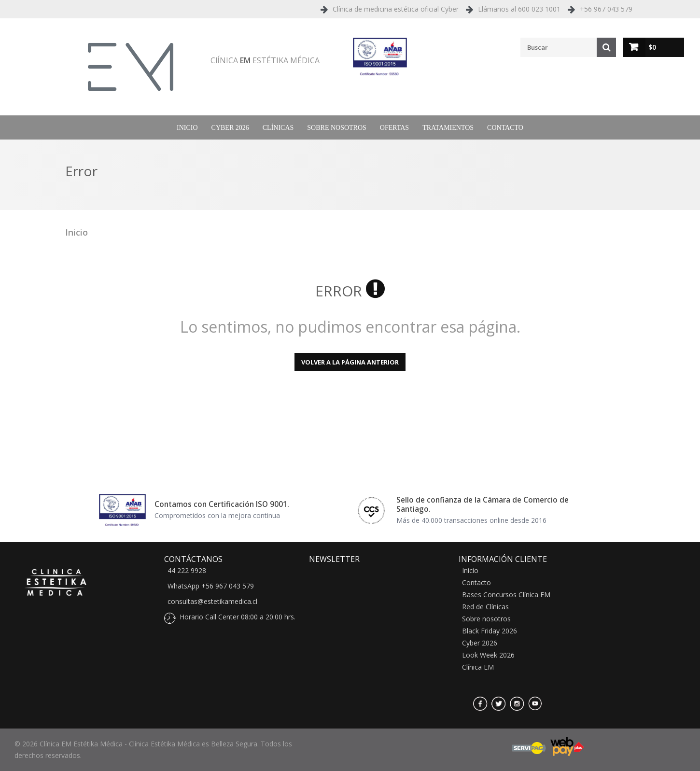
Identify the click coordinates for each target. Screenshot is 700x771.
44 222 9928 (187, 571)
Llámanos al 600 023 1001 (519, 9)
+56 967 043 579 (606, 9)
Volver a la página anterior (350, 362)
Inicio (187, 128)
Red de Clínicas (485, 607)
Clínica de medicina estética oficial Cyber (396, 9)
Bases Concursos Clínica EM (506, 595)
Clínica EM (478, 667)
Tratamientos (448, 128)
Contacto (505, 128)
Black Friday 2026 (490, 631)
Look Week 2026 (488, 655)
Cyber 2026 (230, 128)
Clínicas (278, 128)
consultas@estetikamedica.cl (212, 602)
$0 (652, 47)
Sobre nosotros (337, 128)
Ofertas (394, 128)
